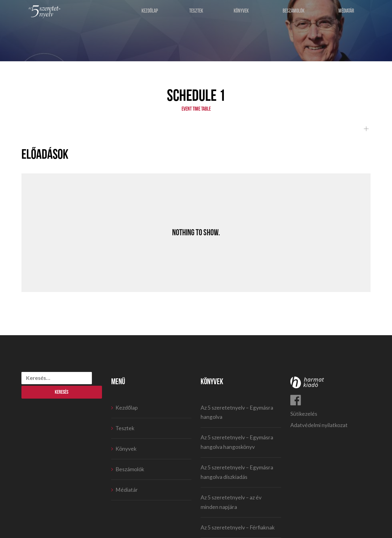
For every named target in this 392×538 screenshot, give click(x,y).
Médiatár (347, 13)
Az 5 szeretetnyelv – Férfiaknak (238, 527)
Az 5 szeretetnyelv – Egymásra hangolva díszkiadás (237, 472)
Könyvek (241, 13)
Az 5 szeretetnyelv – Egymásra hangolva (237, 412)
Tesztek (197, 13)
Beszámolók (294, 13)
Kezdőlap (151, 13)
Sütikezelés (304, 414)
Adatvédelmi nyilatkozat (319, 425)
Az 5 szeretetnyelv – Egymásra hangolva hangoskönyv (237, 442)
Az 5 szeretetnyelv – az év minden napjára (231, 502)
